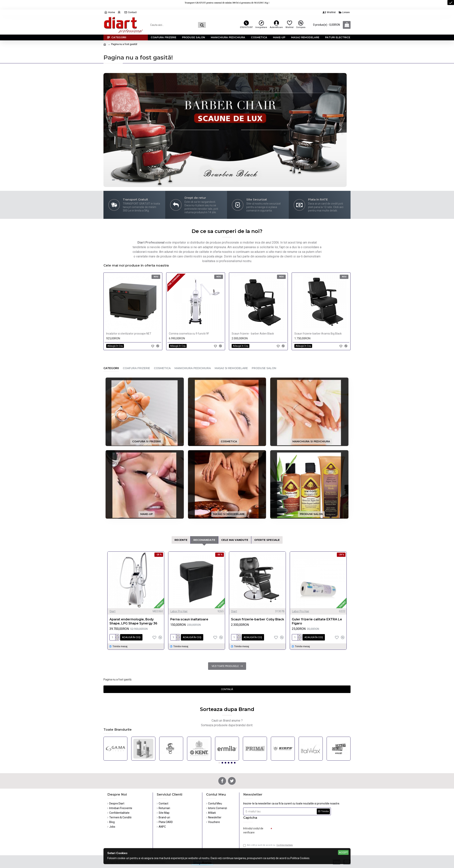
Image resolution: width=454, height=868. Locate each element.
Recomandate (204, 540)
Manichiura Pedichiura (193, 368)
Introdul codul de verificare (253, 830)
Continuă (227, 689)
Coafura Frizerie (136, 368)
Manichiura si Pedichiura (311, 441)
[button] (219, 763)
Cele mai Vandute (235, 540)
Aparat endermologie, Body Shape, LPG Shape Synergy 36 (133, 621)
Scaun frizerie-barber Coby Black (258, 619)
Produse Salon (264, 368)
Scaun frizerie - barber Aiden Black (253, 334)
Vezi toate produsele (225, 666)
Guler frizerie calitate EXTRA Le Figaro (317, 621)
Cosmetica (162, 368)
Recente (181, 540)
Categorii (111, 368)
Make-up (147, 514)
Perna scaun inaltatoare (189, 619)
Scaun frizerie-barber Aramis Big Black (318, 334)
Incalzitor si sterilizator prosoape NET (129, 334)
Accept (343, 852)
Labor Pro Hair (179, 611)
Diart (113, 611)
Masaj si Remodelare (231, 368)
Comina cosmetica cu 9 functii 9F (189, 334)
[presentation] (299, 832)
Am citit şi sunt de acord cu (268, 845)
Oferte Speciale (267, 540)
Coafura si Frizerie (147, 441)
